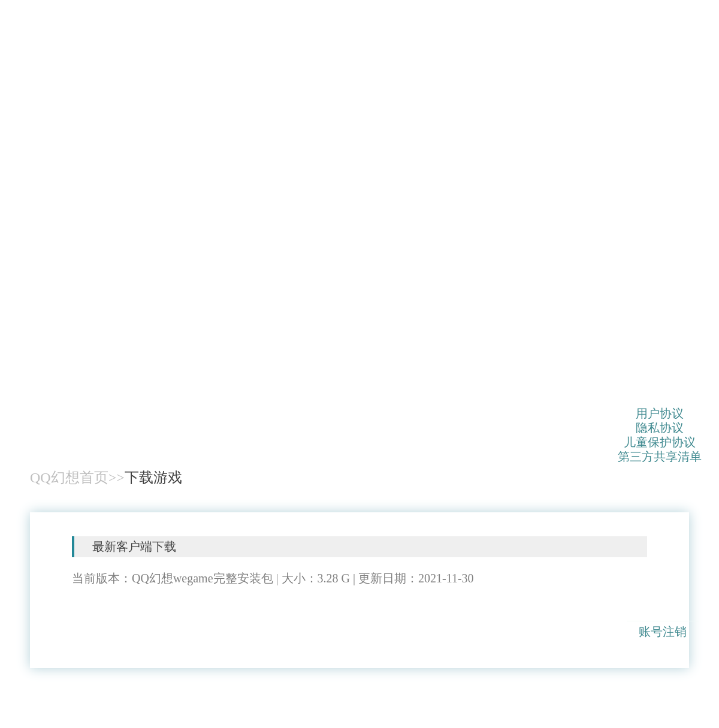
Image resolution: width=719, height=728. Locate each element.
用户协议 (660, 413)
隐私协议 (660, 427)
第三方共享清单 (660, 456)
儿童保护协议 (660, 442)
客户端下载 (145, 617)
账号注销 (663, 632)
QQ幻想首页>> (77, 478)
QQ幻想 (75, 362)
